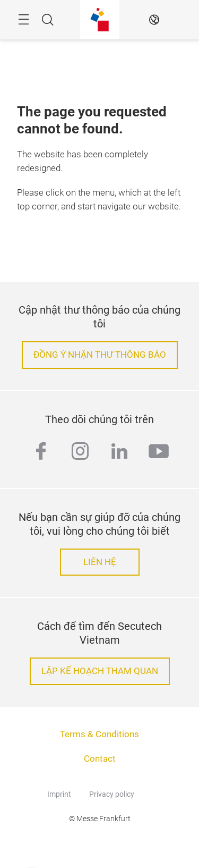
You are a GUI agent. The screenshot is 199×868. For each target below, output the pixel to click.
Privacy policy (112, 794)
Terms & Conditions (99, 734)
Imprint (59, 794)
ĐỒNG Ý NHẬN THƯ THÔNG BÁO (100, 355)
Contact (100, 759)
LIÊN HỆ (100, 562)
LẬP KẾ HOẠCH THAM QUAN (100, 671)
